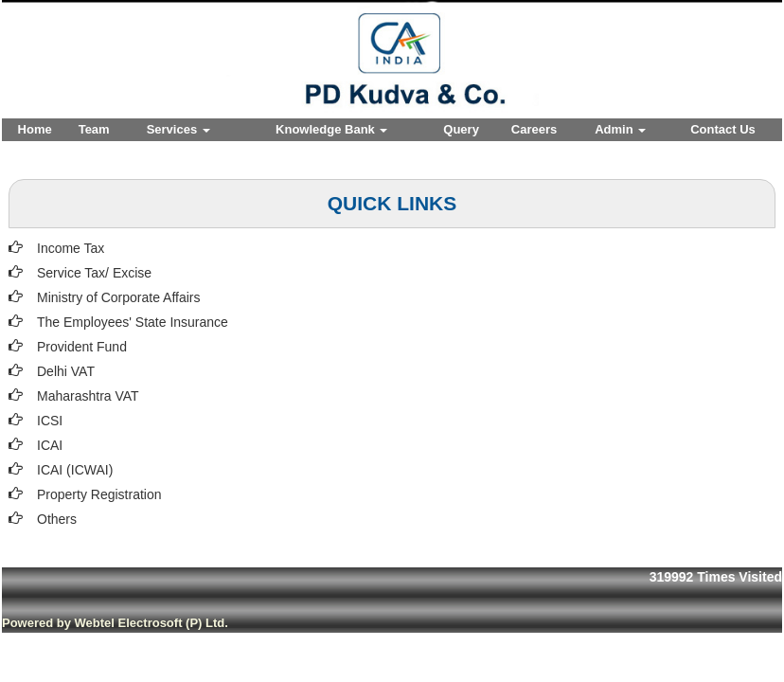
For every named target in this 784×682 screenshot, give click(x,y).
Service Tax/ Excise (94, 273)
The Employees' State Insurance (133, 322)
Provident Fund (82, 347)
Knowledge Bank (331, 129)
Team (94, 129)
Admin (620, 129)
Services (178, 129)
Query (461, 129)
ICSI (50, 421)
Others (57, 519)
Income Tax (71, 248)
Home (35, 129)
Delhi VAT (66, 371)
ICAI (50, 445)
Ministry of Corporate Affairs (118, 297)
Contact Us (723, 129)
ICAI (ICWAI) (75, 470)
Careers (534, 129)
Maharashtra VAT (88, 396)
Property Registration (99, 494)
